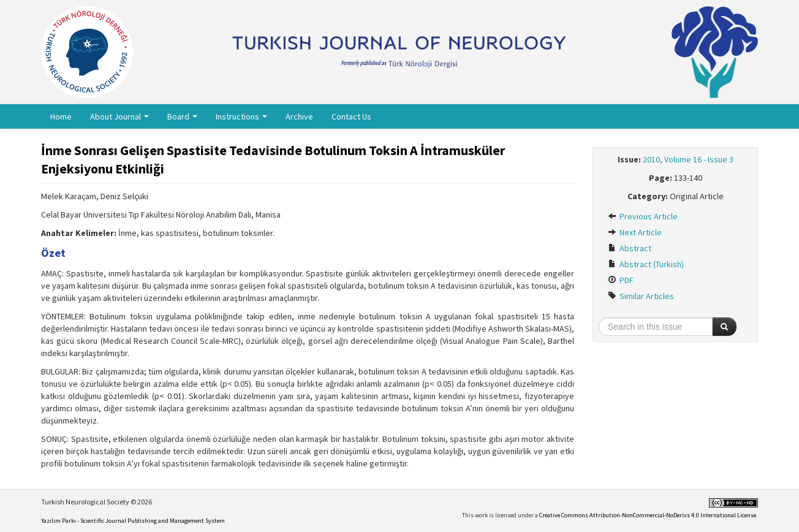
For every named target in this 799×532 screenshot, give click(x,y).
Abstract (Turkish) (646, 264)
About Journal (119, 116)
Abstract (630, 248)
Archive (299, 116)
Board (182, 116)
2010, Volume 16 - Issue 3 (688, 159)
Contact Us (351, 116)
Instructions (241, 116)
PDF (621, 280)
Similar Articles (641, 296)
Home (61, 116)
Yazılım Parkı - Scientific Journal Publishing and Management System (133, 521)
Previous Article (643, 216)
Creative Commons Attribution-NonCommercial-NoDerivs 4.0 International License (648, 515)
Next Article (635, 232)
